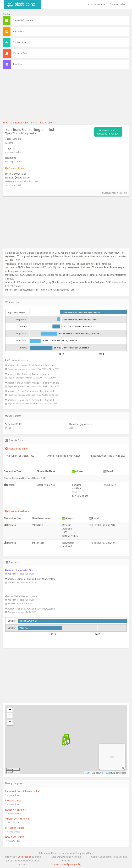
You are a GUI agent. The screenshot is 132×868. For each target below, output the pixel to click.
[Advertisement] (66, 97)
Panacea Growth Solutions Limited (23, 791)
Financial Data (20, 53)
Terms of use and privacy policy (66, 864)
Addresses (18, 32)
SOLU (49, 123)
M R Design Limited (15, 828)
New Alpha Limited (15, 837)
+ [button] (10, 710)
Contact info (19, 42)
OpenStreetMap (109, 773)
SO (36, 123)
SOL (42, 123)
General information (23, 21)
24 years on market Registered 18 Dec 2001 (108, 132)
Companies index (20, 123)
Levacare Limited (14, 801)
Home (6, 123)
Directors (18, 64)
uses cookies (25, 857)
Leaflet (87, 773)
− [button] (10, 715)
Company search (97, 4)
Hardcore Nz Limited (15, 810)
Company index (118, 4)
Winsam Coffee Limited (17, 819)
